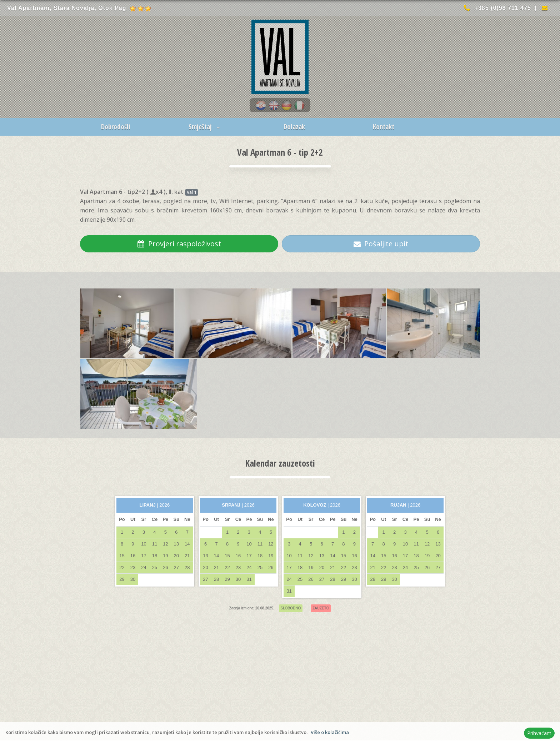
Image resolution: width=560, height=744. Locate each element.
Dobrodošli (116, 127)
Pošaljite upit (381, 244)
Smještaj (205, 127)
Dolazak (294, 127)
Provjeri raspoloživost (179, 244)
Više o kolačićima (330, 732)
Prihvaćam (539, 733)
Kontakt (384, 127)
